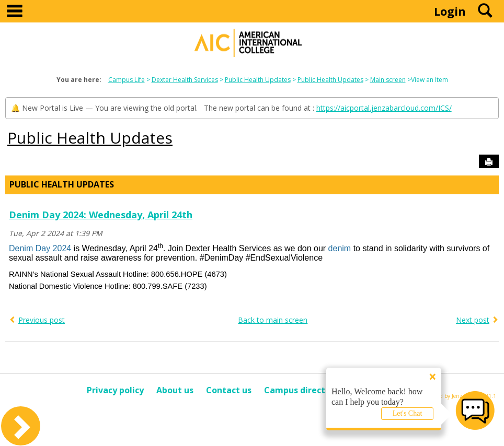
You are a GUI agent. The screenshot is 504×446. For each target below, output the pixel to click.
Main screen (388, 80)
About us (175, 390)
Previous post (42, 320)
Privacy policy (115, 390)
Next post (473, 320)
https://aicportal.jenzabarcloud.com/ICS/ (384, 108)
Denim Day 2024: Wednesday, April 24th (101, 215)
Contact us (229, 390)
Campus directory (301, 390)
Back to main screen (273, 320)
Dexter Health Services (185, 80)
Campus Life (127, 80)
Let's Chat (408, 413)
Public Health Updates (258, 80)
